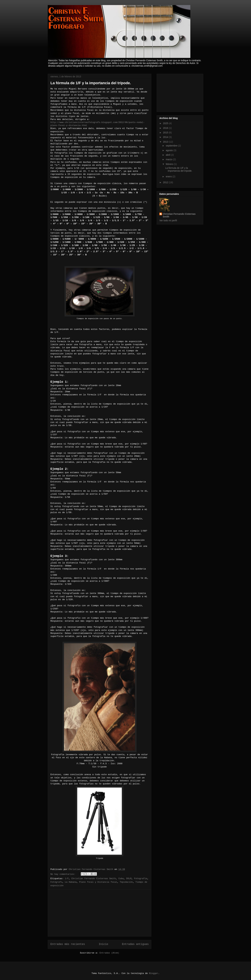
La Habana (71, 882)
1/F (67, 879)
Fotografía (141, 879)
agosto (170, 150)
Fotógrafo (56, 882)
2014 (166, 137)
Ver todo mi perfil (168, 220)
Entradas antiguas (135, 944)
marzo (169, 159)
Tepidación (126, 882)
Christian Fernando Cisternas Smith (94, 879)
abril (168, 155)
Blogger (154, 973)
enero (169, 177)
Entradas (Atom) (109, 953)
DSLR (129, 879)
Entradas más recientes (68, 944)
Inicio (103, 944)
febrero (170, 164)
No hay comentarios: (64, 874)
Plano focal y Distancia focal (98, 882)
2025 (166, 123)
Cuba (121, 879)
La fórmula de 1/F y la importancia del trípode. (91, 83)
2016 (166, 128)
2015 (166, 133)
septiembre (172, 146)
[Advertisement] (100, 913)
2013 (166, 142)
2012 (166, 182)
